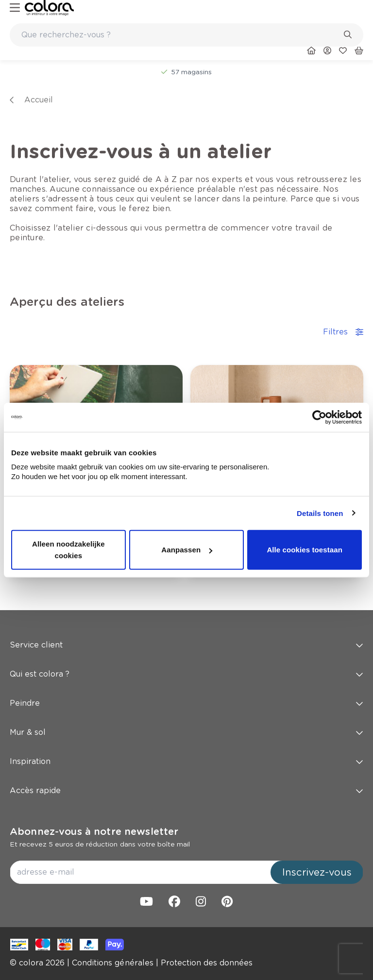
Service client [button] (186, 645)
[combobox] (186, 35)
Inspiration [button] (186, 761)
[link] (49, 8)
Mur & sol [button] (186, 732)
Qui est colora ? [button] (186, 674)
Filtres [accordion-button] (343, 332)
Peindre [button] (186, 703)
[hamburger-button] (15, 8)
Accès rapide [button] (186, 790)
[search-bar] (180, 35)
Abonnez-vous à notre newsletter (94, 831)
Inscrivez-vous (317, 872)
